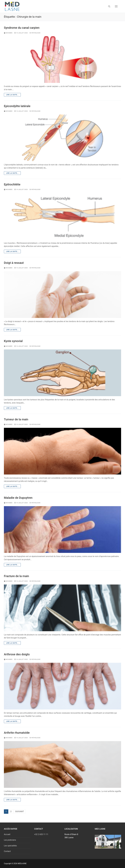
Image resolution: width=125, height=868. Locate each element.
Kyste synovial (13, 341)
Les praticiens (10, 840)
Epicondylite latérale (17, 106)
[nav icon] (116, 6)
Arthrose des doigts (17, 654)
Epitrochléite (12, 184)
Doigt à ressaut (14, 263)
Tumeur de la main (16, 419)
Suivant (20, 811)
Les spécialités (10, 846)
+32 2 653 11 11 (41, 834)
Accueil (7, 834)
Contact (7, 851)
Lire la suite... (12, 95)
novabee (8, 33)
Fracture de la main (16, 576)
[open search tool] (109, 6)
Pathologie (35, 33)
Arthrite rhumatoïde (17, 733)
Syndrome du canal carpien (22, 28)
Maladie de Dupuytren (18, 498)
